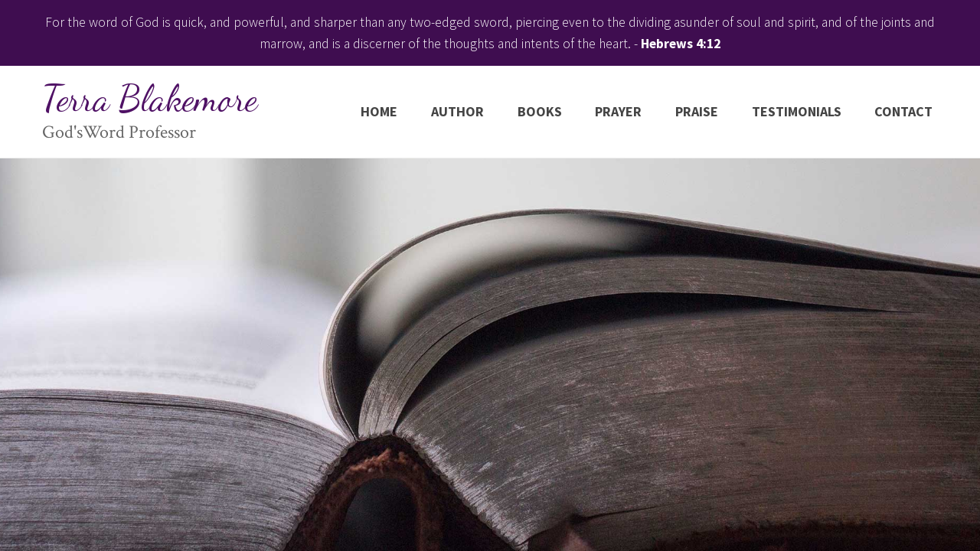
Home (379, 111)
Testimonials (797, 111)
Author (457, 111)
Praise (697, 111)
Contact (903, 111)
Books (540, 111)
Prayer (618, 111)
